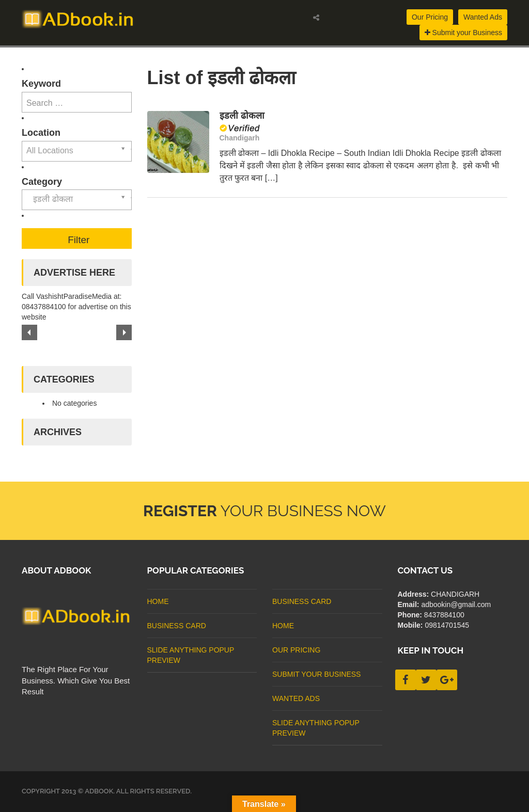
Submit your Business (463, 33)
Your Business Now (264, 511)
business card (177, 626)
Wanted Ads (483, 17)
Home (158, 601)
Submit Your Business (316, 674)
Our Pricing (430, 17)
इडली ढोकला (242, 116)
